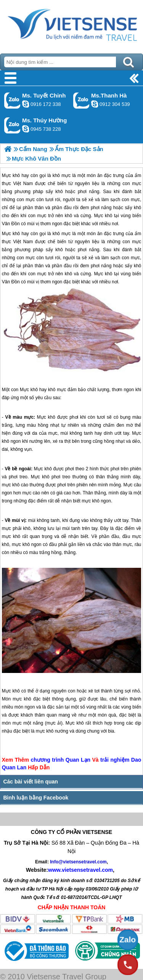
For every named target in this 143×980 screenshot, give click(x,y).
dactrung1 (26, 129)
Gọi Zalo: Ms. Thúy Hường (12, 125)
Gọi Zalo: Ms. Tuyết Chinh (12, 100)
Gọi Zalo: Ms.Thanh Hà (81, 100)
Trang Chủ (71, 25)
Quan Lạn (78, 760)
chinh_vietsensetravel (26, 104)
